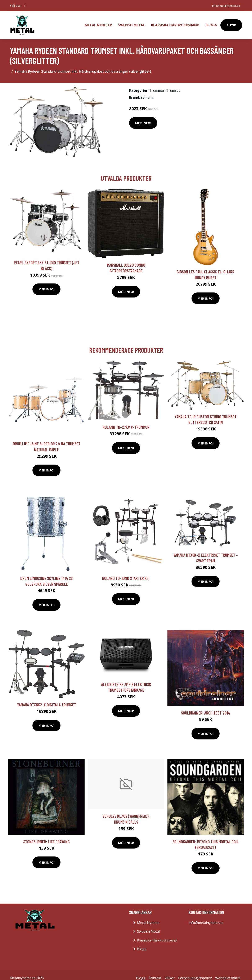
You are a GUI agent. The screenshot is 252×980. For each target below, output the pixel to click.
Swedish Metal (132, 22)
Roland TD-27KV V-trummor (126, 421)
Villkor (170, 972)
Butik (231, 22)
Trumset (173, 85)
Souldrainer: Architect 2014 (206, 707)
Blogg (211, 22)
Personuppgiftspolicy (195, 972)
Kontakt (155, 972)
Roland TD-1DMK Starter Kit (126, 572)
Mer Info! (143, 117)
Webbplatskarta (228, 972)
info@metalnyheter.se (224, 6)
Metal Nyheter (98, 22)
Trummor (157, 85)
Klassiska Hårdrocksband (175, 22)
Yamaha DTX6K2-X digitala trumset (46, 699)
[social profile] (25, 6)
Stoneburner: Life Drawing (46, 836)
